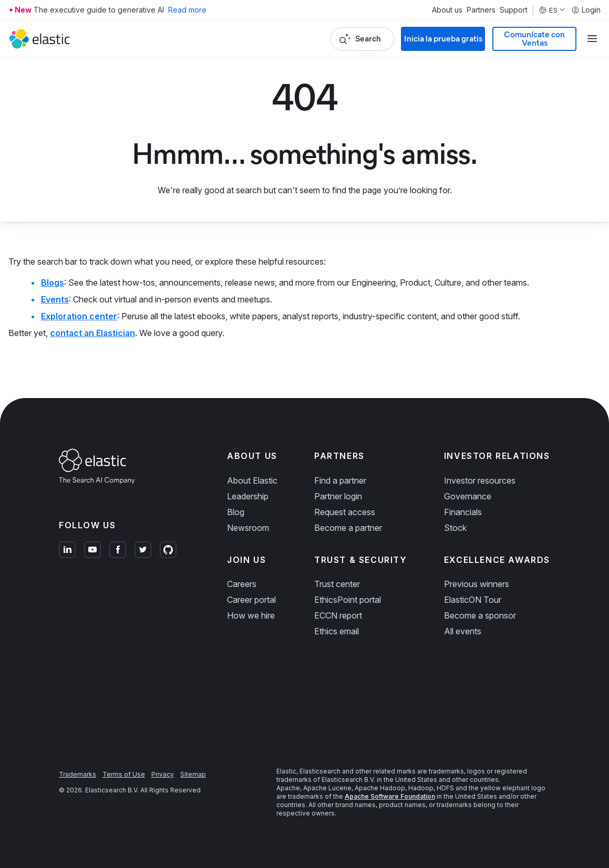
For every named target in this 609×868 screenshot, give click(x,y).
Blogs (53, 283)
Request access (345, 512)
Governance (468, 496)
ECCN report (338, 615)
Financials (463, 512)
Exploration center (79, 316)
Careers (242, 584)
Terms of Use (124, 774)
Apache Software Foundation (390, 796)
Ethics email (337, 631)
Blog (236, 512)
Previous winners (477, 584)
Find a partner (340, 480)
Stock (455, 528)
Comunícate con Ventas (534, 39)
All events (463, 631)
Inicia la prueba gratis (443, 39)
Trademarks (78, 774)
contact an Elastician (92, 333)
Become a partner (348, 528)
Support (514, 10)
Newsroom (248, 528)
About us (447, 10)
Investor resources (480, 480)
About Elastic (252, 480)
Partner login (338, 496)
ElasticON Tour (473, 600)
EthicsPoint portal (348, 600)
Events (55, 299)
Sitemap (193, 774)
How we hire (251, 615)
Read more (187, 10)
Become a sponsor (480, 615)
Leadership (248, 496)
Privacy (163, 774)
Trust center (337, 584)
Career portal (251, 600)
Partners (481, 10)
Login (586, 10)
